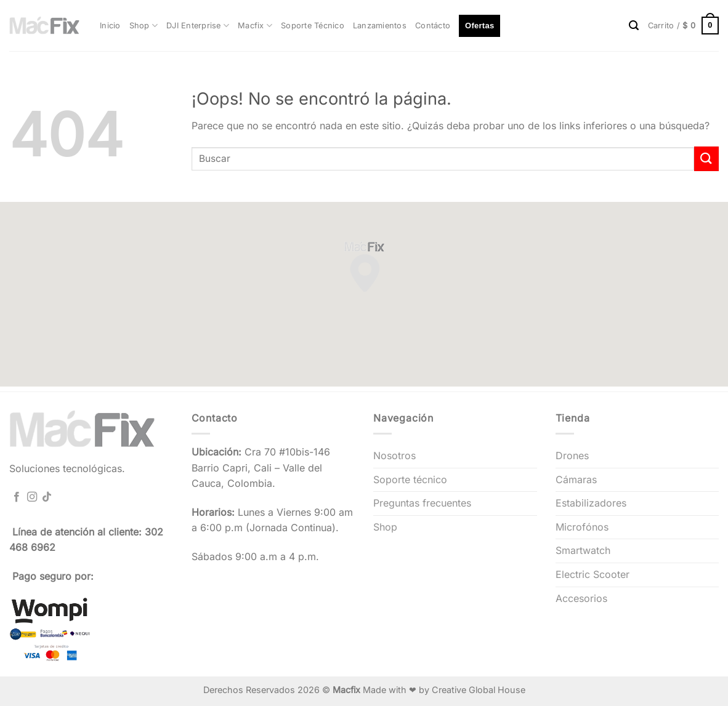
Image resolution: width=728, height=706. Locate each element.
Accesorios (581, 598)
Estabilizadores (591, 503)
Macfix (255, 26)
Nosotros (394, 455)
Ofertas (479, 26)
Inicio (110, 26)
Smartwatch (583, 550)
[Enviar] (706, 158)
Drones (572, 455)
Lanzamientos (380, 26)
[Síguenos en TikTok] (47, 497)
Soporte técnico (410, 479)
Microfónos (582, 527)
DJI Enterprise (198, 26)
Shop (144, 26)
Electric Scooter (593, 574)
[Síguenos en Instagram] (32, 497)
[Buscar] (634, 26)
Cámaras (576, 479)
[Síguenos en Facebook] (17, 497)
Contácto (433, 26)
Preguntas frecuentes (422, 503)
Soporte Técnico (313, 26)
